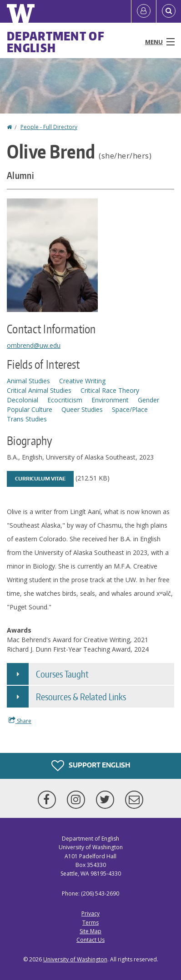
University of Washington (75, 959)
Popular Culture (30, 409)
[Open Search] (169, 11)
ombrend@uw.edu (34, 345)
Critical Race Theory (110, 390)
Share (20, 721)
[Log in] (144, 11)
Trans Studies (27, 419)
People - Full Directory (49, 127)
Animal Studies (28, 381)
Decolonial (23, 400)
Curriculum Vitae (40, 479)
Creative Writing (82, 381)
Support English (91, 766)
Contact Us (90, 940)
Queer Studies (82, 409)
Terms (90, 923)
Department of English (56, 42)
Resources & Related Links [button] (81, 697)
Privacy (90, 913)
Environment (110, 400)
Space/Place (130, 409)
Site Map (90, 931)
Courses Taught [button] (62, 674)
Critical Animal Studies (39, 390)
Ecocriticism (65, 400)
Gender (148, 400)
